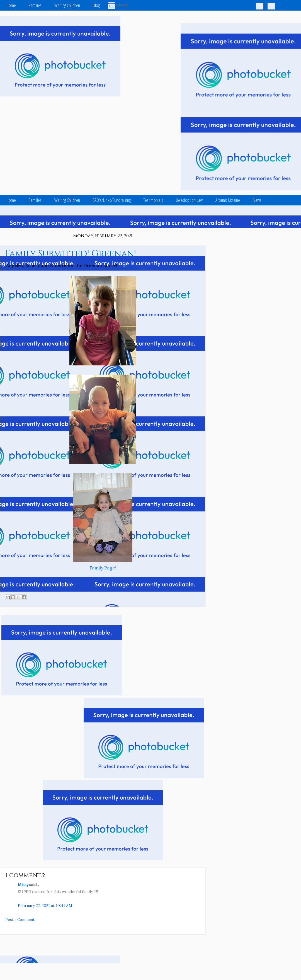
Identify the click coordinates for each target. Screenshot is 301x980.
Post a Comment (20, 920)
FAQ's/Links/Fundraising (112, 200)
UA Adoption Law (189, 200)
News (257, 200)
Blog (96, 5)
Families (35, 5)
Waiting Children (67, 5)
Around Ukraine (228, 200)
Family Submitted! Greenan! (71, 254)
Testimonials (153, 200)
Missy (23, 885)
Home (11, 5)
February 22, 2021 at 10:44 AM (45, 906)
